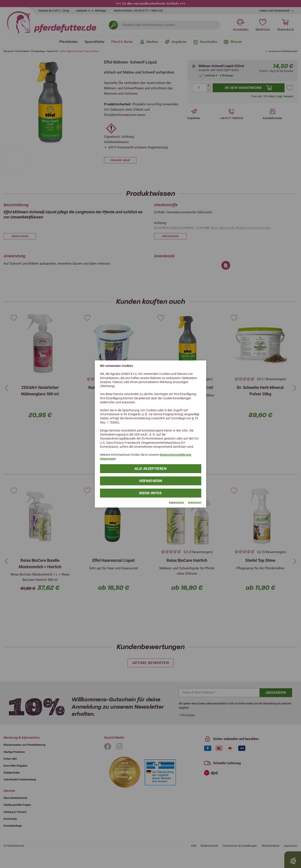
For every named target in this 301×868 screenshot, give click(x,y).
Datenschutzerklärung (175, 455)
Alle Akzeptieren (150, 468)
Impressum (108, 459)
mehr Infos (151, 493)
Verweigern (151, 481)
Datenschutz (176, 502)
